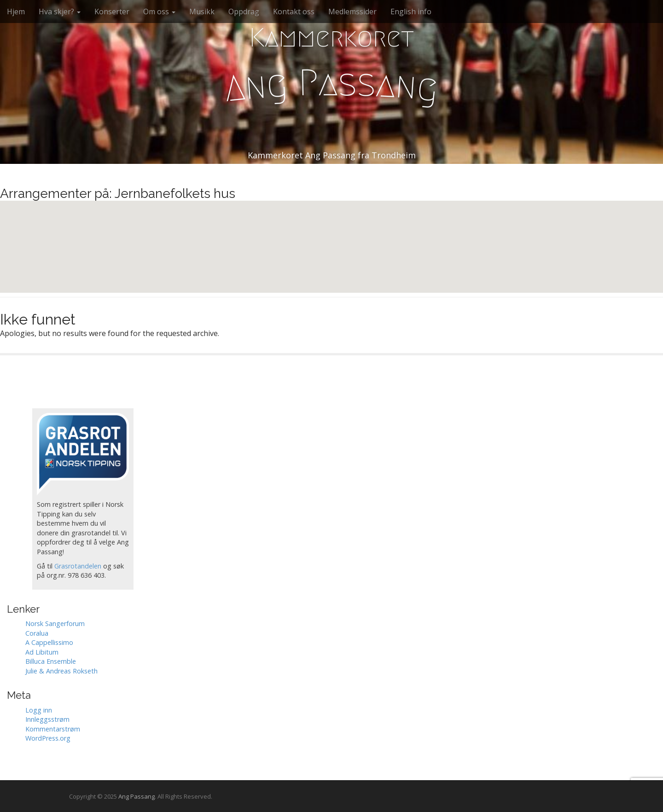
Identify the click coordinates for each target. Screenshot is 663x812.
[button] (331, 238)
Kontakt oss (294, 12)
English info (411, 12)
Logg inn (39, 710)
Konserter (112, 12)
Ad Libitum (42, 652)
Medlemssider (352, 12)
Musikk (202, 12)
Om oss (159, 12)
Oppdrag (244, 12)
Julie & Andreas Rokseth (61, 671)
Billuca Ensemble (51, 661)
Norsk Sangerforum (55, 623)
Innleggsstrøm (47, 719)
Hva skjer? (60, 12)
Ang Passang (137, 796)
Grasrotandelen (78, 566)
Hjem (16, 12)
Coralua (37, 633)
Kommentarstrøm (53, 729)
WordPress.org (48, 738)
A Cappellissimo (49, 642)
